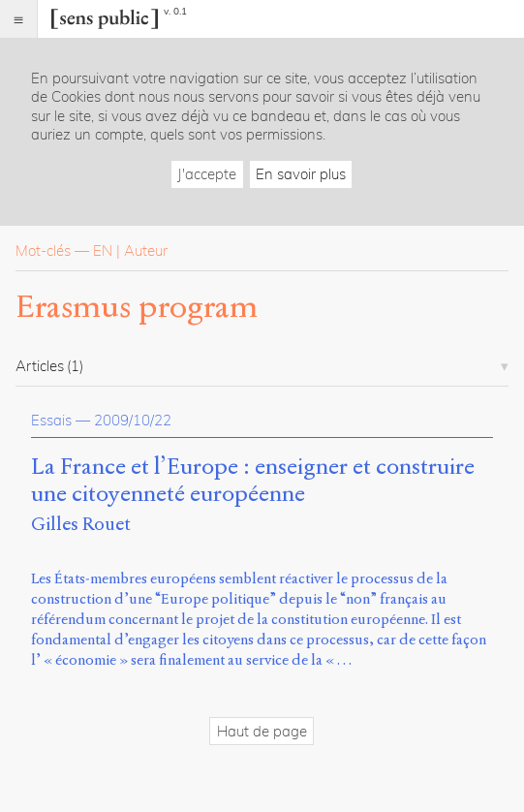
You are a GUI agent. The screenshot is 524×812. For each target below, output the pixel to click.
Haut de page (262, 731)
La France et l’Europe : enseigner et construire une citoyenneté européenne (253, 481)
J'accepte (207, 174)
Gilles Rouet (81, 524)
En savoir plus (301, 174)
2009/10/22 (133, 420)
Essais (51, 420)
